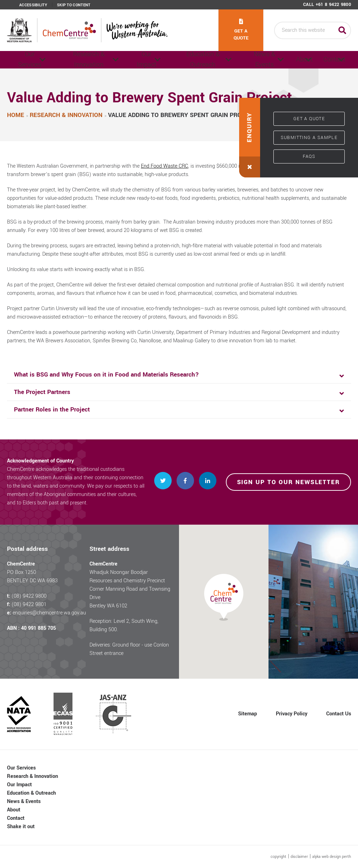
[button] (250, 138)
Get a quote (241, 30)
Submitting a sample (309, 138)
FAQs (309, 156)
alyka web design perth (332, 857)
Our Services (28, 60)
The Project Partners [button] (42, 392)
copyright (278, 857)
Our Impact (133, 60)
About (279, 60)
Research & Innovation (81, 60)
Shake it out (21, 827)
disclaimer (299, 857)
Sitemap (248, 714)
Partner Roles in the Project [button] (52, 410)
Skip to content (74, 5)
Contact (324, 60)
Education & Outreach (184, 60)
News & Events (235, 60)
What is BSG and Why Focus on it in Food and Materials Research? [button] (106, 375)
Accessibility (33, 5)
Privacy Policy (292, 714)
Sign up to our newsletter (289, 482)
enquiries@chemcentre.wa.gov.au (49, 613)
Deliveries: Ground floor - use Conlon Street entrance (129, 649)
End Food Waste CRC (164, 166)
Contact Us (339, 714)
